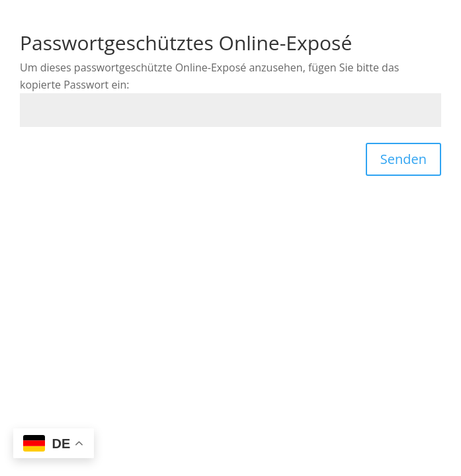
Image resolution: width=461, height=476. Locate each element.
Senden (403, 159)
